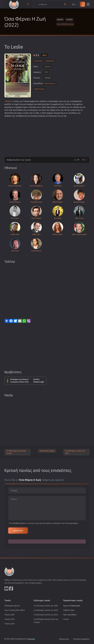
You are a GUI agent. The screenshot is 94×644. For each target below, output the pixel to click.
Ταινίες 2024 (9, 624)
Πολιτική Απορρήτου (81, 639)
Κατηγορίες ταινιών (12, 606)
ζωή (43, 104)
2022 (44, 55)
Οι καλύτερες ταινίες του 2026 (46, 606)
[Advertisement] (47, 136)
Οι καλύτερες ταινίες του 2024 (46, 615)
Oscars (66, 619)
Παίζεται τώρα (69, 610)
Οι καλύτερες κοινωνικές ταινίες (16, 452)
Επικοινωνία (64, 639)
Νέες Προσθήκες (70, 615)
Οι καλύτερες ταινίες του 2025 (46, 610)
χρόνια (79, 104)
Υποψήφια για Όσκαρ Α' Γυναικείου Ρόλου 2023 (27, 381)
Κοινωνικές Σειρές (47, 451)
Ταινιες (69, 20)
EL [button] (74, 4)
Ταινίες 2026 (9, 615)
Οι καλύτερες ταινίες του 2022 (75, 452)
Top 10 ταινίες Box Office (15, 610)
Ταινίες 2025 (9, 619)
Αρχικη (60, 20)
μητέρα (32, 101)
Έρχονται (72, 606)
